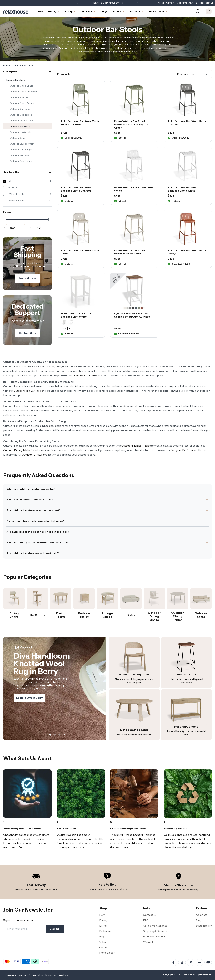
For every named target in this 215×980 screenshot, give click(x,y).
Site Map (63, 975)
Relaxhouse (187, 975)
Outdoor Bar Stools (20, 126)
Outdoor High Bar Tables (28, 391)
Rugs (102, 936)
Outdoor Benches (19, 97)
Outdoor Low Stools (20, 132)
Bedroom (105, 931)
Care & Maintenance (155, 926)
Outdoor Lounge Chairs (22, 144)
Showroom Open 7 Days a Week (107, 3)
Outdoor (104, 947)
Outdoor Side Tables (21, 115)
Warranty (149, 942)
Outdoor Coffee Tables (22, 121)
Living (103, 926)
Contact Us (27, 333)
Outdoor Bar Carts (20, 155)
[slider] (5, 219)
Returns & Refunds (154, 936)
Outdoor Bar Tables (20, 109)
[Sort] (192, 74)
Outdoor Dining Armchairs (24, 92)
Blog (199, 920)
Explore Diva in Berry (29, 703)
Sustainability (204, 926)
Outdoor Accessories (21, 161)
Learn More (27, 278)
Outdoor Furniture (15, 80)
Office (103, 942)
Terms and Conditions (15, 975)
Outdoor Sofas (18, 138)
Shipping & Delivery (155, 931)
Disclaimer (51, 975)
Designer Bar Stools (183, 450)
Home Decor (107, 953)
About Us (201, 915)
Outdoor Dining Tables (22, 103)
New (102, 915)
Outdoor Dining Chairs (22, 86)
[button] (137, 3)
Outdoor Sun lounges (21, 150)
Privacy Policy (36, 975)
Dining (103, 920)
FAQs (146, 920)
